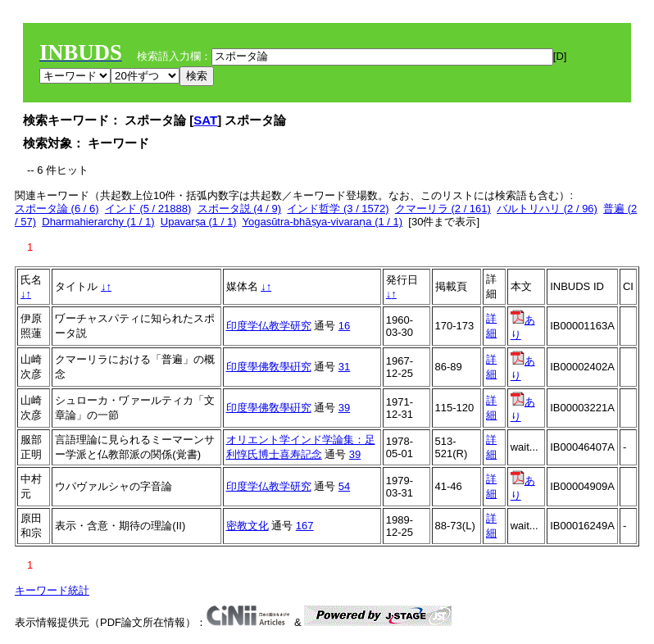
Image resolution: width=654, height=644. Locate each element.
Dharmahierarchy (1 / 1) (98, 222)
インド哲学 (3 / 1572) (338, 209)
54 (344, 486)
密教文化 (248, 526)
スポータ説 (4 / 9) (240, 209)
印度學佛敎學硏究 (269, 367)
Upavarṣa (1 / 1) (199, 222)
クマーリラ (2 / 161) (443, 209)
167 (305, 526)
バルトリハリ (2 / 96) (547, 209)
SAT (205, 120)
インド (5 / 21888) (148, 209)
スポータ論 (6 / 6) (57, 209)
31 (344, 367)
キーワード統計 (52, 590)
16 (344, 326)
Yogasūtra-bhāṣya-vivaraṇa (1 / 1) (322, 222)
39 (344, 408)
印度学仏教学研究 (269, 326)
